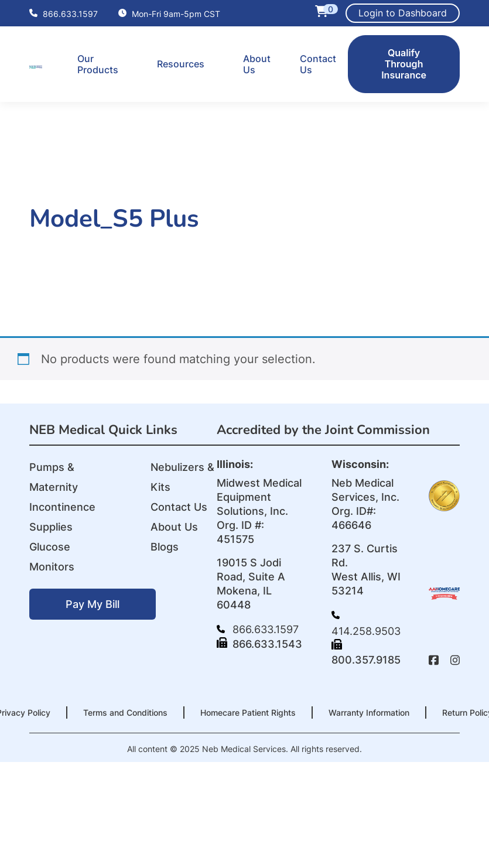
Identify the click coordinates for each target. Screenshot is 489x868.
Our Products (98, 64)
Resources (181, 64)
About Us (257, 64)
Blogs (165, 547)
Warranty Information (369, 712)
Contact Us (318, 64)
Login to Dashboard (403, 13)
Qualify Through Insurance (404, 64)
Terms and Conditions (125, 712)
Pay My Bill (93, 604)
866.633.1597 (64, 13)
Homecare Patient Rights (248, 712)
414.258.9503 (366, 624)
